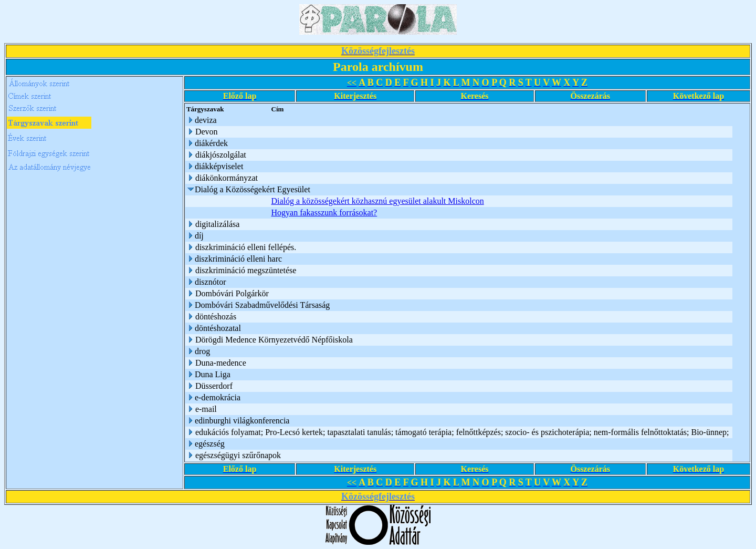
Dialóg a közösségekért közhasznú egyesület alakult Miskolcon (378, 201)
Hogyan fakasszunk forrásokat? (324, 213)
